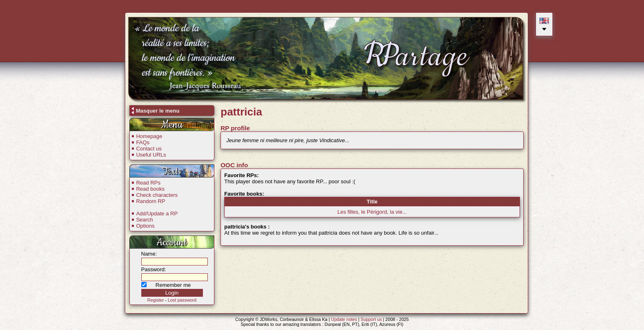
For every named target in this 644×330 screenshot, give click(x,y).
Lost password (182, 300)
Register (156, 300)
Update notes (344, 319)
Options (145, 226)
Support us (371, 319)
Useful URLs (151, 155)
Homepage (149, 136)
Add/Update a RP (157, 213)
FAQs (143, 142)
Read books (150, 189)
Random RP (151, 201)
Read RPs (148, 183)
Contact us (149, 149)
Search (144, 220)
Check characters (157, 195)
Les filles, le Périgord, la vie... (372, 212)
